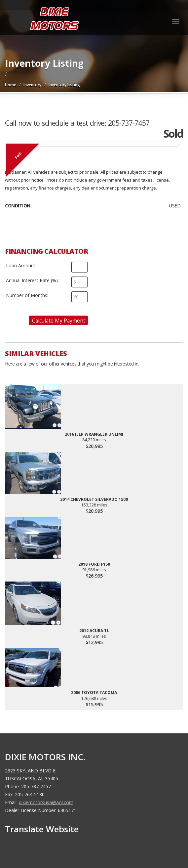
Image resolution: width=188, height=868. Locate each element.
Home (11, 85)
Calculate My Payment (59, 321)
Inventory (32, 85)
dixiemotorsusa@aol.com (46, 802)
